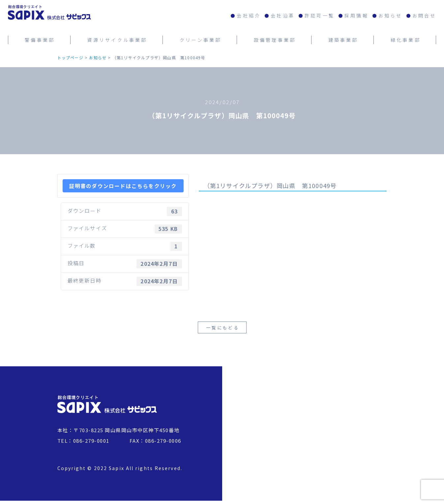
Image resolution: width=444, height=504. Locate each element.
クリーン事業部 (200, 39)
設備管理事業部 (275, 39)
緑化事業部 (406, 39)
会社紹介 (249, 15)
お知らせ (390, 15)
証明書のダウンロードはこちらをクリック (123, 186)
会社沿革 (283, 15)
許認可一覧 (320, 15)
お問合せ (424, 15)
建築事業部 (343, 39)
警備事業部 (40, 39)
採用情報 (356, 15)
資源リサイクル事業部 (117, 39)
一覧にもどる (223, 331)
